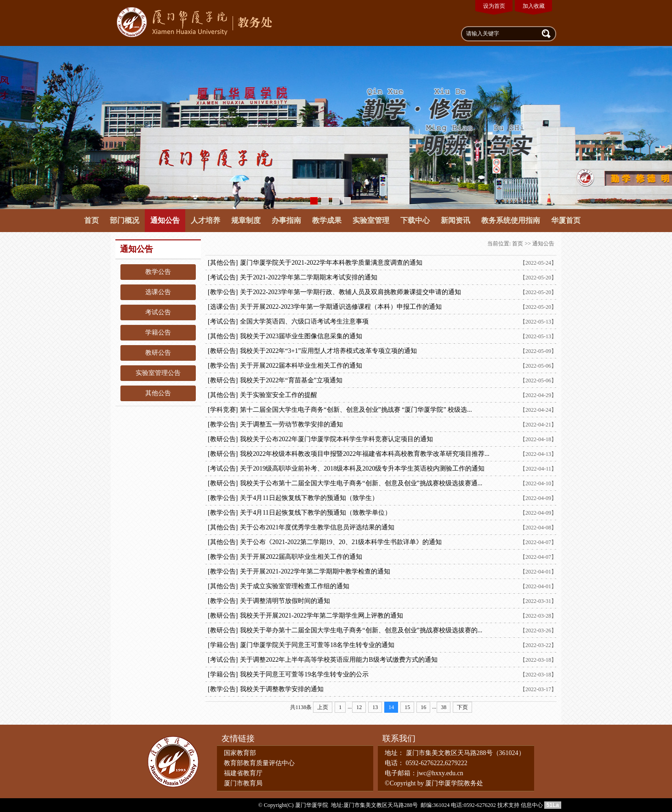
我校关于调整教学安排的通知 (282, 689)
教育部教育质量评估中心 (259, 763)
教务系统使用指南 (511, 220)
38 (444, 707)
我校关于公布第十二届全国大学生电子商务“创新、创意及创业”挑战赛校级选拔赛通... (361, 483)
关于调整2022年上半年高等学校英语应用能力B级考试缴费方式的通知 (339, 660)
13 (375, 707)
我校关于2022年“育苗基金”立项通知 (291, 380)
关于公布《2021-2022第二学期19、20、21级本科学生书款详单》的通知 (341, 542)
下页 (462, 707)
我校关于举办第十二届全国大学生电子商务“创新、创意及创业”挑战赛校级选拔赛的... (361, 630)
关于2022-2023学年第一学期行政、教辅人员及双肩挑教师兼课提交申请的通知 (350, 292)
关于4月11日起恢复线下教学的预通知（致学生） (309, 498)
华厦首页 (566, 220)
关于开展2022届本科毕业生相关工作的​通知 (301, 366)
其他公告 (158, 393)
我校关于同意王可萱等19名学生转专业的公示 (304, 674)
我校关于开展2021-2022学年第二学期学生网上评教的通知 (322, 616)
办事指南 (286, 220)
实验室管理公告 (158, 373)
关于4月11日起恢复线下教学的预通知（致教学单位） (315, 513)
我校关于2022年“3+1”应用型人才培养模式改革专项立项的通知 (328, 351)
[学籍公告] (223, 645)
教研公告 (158, 353)
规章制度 (246, 220)
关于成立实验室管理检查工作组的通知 (295, 586)
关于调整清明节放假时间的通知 (285, 601)
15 (407, 707)
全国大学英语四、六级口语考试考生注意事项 (304, 321)
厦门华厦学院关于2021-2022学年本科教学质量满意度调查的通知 (331, 263)
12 (359, 707)
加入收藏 (534, 6)
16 (423, 707)
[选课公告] (223, 307)
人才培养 (205, 220)
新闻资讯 (456, 220)
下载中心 (415, 220)
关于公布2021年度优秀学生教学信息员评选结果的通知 (317, 527)
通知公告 (165, 220)
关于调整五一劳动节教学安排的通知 (291, 424)
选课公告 (158, 292)
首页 (91, 220)
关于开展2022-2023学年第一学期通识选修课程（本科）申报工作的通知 (341, 307)
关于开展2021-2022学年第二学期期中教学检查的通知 (315, 571)
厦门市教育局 (243, 783)
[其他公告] (223, 263)
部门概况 (125, 220)
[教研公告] (223, 351)
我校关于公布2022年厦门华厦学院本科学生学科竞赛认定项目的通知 (336, 439)
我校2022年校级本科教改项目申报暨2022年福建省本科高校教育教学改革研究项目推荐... (365, 454)
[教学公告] (223, 292)
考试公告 (158, 312)
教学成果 (327, 220)
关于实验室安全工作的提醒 (279, 395)
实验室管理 (371, 220)
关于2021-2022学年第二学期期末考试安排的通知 (309, 277)
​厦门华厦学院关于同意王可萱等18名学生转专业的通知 (317, 645)
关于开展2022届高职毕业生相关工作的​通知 (301, 557)
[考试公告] (223, 277)
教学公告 (158, 272)
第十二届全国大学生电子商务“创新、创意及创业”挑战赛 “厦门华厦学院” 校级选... (356, 410)
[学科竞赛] (223, 410)
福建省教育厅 (243, 773)
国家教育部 (240, 753)
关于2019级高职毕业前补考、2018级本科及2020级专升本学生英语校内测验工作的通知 (362, 468)
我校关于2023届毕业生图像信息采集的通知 (301, 336)
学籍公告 (158, 332)
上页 (323, 707)
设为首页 (494, 6)
